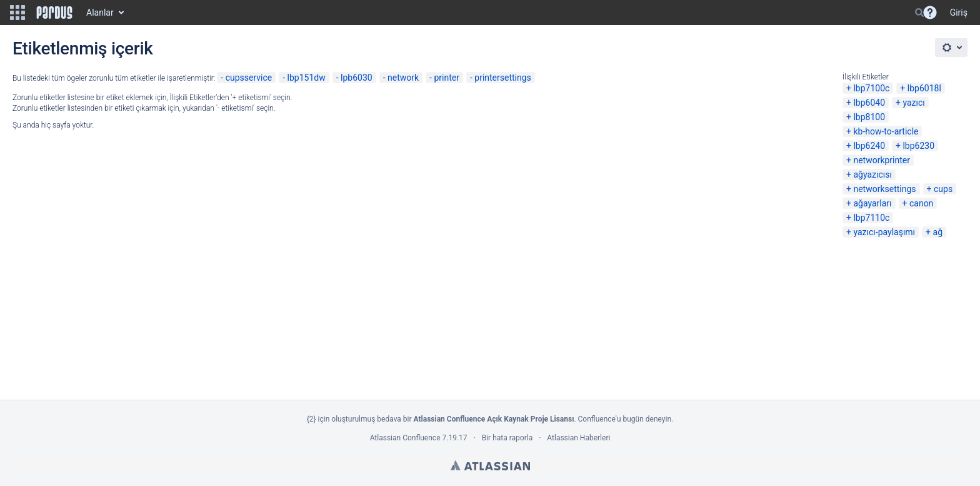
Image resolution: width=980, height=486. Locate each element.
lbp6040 (869, 103)
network (403, 78)
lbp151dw (307, 78)
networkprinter (882, 160)
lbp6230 (918, 146)
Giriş (959, 13)
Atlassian (490, 465)
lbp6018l (924, 88)
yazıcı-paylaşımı (884, 232)
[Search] (919, 13)
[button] (17, 13)
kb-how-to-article (886, 131)
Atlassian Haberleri (578, 438)
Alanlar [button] (100, 13)
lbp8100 (869, 117)
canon (921, 203)
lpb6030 (357, 78)
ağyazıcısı (872, 175)
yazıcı (913, 103)
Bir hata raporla (507, 438)
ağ (938, 232)
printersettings (503, 78)
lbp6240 (869, 146)
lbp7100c (871, 88)
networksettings (884, 189)
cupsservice (249, 78)
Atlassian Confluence (405, 438)
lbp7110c (871, 218)
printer (447, 78)
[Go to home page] (54, 13)
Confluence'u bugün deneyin (625, 419)
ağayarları (872, 203)
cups (943, 189)
